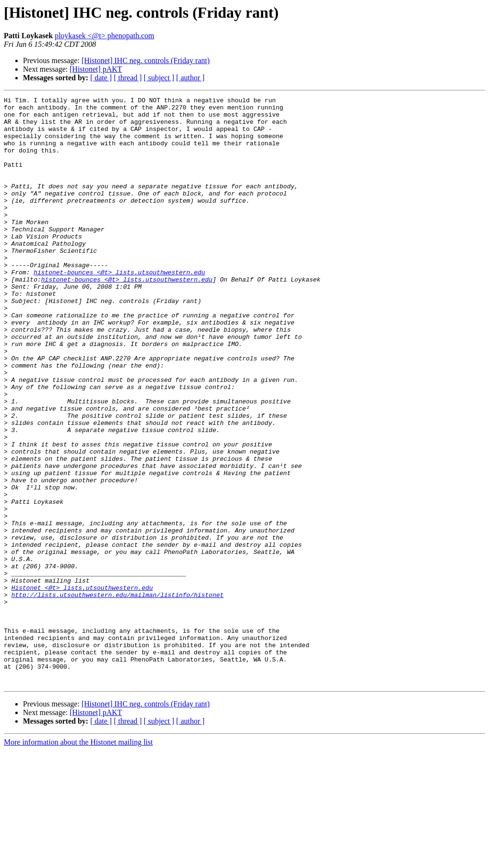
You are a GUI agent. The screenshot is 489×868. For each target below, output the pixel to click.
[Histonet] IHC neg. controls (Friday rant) (146, 60)
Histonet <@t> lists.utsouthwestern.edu (82, 686)
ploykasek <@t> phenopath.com (105, 36)
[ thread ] (128, 78)
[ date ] (101, 78)
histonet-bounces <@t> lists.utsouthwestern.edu (119, 308)
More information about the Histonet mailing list (78, 860)
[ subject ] (159, 78)
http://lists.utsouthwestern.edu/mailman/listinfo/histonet (118, 695)
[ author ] (191, 78)
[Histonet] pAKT (96, 69)
